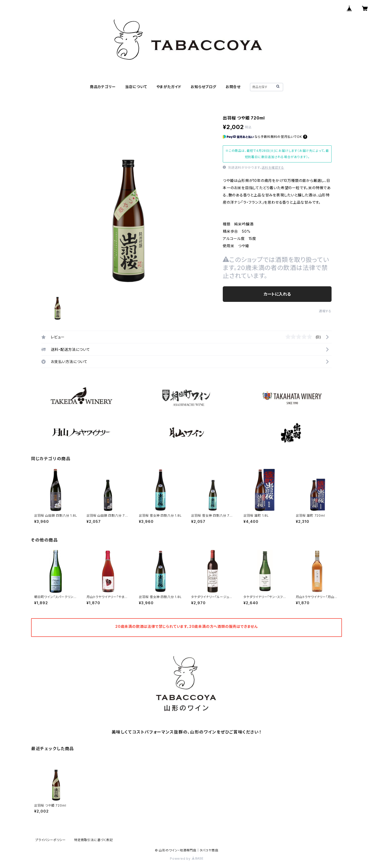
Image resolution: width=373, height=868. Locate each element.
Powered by (187, 859)
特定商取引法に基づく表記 (94, 840)
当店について (136, 87)
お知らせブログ (203, 87)
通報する (325, 311)
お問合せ (233, 87)
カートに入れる (277, 294)
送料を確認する (273, 168)
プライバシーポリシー (51, 840)
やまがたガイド (169, 87)
